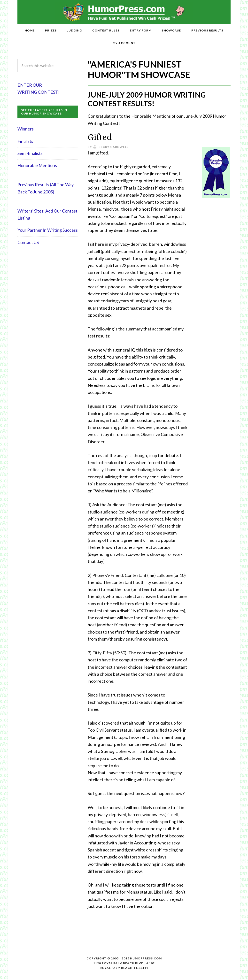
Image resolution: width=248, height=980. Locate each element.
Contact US (28, 242)
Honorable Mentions (37, 165)
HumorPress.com (124, 12)
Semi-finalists (30, 153)
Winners (26, 129)
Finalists (25, 141)
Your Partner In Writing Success (48, 230)
